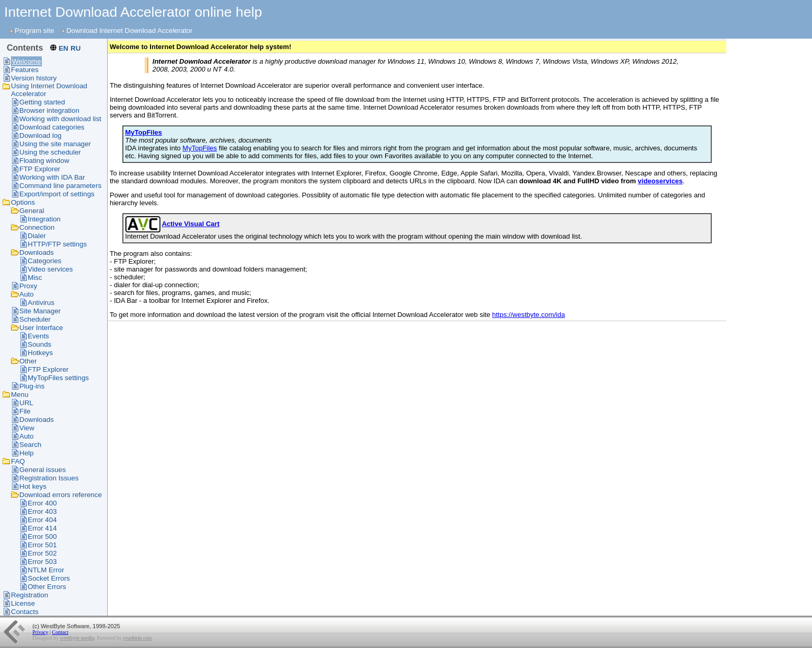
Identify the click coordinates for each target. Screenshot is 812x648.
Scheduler (35, 319)
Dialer (37, 236)
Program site (34, 31)
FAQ (18, 461)
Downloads (37, 252)
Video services (50, 269)
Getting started (42, 102)
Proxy (28, 286)
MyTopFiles (200, 148)
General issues (43, 470)
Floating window (44, 161)
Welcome (26, 61)
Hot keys (33, 486)
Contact (60, 632)
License (23, 603)
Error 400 (42, 503)
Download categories (52, 127)
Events (38, 336)
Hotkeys (40, 353)
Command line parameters (60, 186)
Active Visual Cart (191, 224)
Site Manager (40, 311)
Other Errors (47, 587)
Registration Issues (49, 478)
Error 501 (42, 545)
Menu (20, 394)
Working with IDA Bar (52, 177)
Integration (44, 219)
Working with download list (60, 119)
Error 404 (42, 520)
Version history (34, 78)
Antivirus (41, 303)
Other (28, 361)
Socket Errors (49, 578)
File (25, 411)
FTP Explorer (40, 169)
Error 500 (42, 537)
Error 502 (42, 553)
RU (76, 48)
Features (25, 70)
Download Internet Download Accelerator (130, 31)
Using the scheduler (50, 152)
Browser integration (49, 110)
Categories (44, 261)
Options (23, 202)
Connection (37, 227)
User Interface (41, 328)
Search (30, 445)
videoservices (660, 181)
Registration (30, 595)
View (27, 428)
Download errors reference (61, 495)
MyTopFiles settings (58, 378)
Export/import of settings (57, 194)
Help (26, 453)
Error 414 (42, 528)
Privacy (40, 632)
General (32, 211)
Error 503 (42, 562)
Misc (35, 278)
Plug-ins (32, 386)
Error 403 (42, 511)
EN (63, 48)
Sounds (39, 344)
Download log (40, 136)
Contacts (25, 612)
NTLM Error (46, 570)
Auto (26, 294)
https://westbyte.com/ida (529, 315)
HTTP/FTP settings (57, 244)
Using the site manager (55, 144)
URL (26, 403)
